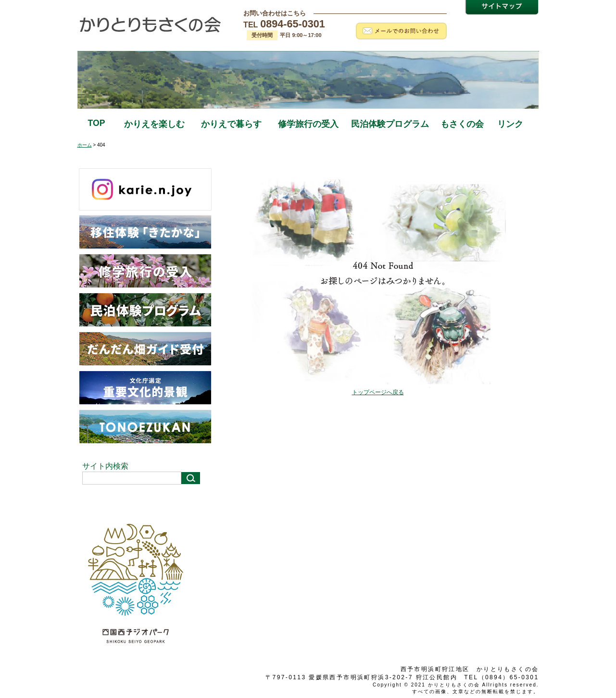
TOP (97, 123)
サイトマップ (502, 8)
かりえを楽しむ (154, 124)
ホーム (85, 145)
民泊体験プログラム (390, 124)
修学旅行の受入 (308, 124)
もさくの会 (462, 124)
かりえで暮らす (231, 124)
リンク (510, 124)
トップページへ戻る (378, 392)
